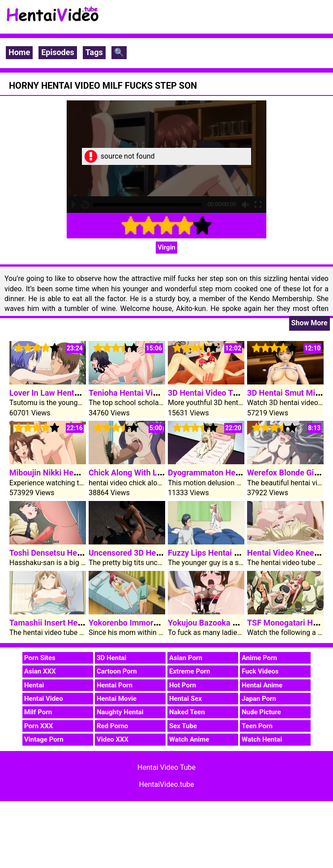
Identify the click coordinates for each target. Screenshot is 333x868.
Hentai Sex (186, 699)
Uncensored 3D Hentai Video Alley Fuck (160, 553)
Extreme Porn (190, 671)
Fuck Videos (260, 671)
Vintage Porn (44, 739)
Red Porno (112, 726)
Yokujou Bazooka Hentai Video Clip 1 (235, 623)
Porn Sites (40, 658)
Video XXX (113, 739)
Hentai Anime (262, 685)
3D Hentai (111, 658)
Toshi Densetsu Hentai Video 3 (65, 553)
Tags (94, 52)
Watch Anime (189, 739)
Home (19, 52)
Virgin (166, 247)
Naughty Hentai (120, 712)
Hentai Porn (115, 685)
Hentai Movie (117, 699)
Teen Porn (257, 726)
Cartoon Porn (117, 671)
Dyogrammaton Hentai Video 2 (223, 473)
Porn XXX (38, 726)
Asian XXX (40, 671)
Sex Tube (183, 726)
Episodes (58, 52)
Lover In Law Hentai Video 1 (60, 393)
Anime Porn (259, 658)
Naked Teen (187, 712)
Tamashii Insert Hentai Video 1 (65, 623)
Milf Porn (38, 712)
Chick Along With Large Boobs (143, 473)
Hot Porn (183, 685)
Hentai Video (44, 699)
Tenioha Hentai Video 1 (131, 393)
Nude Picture (261, 712)
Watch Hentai (262, 739)
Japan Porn (259, 699)
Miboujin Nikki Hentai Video (60, 473)
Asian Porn (186, 658)
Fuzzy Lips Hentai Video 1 (215, 553)
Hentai (34, 685)
